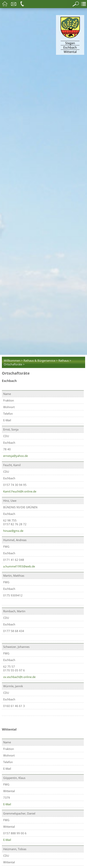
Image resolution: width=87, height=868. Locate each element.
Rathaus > (65, 360)
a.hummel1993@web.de (19, 566)
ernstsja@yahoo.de (16, 456)
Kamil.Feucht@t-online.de (20, 491)
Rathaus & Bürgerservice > (41, 360)
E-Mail (7, 804)
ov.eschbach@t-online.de (19, 677)
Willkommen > (13, 360)
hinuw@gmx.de (13, 531)
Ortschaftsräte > (14, 364)
